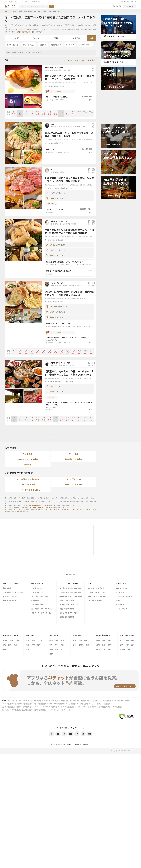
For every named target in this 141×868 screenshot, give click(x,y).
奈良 (74, 645)
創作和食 (63, 224)
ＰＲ (89, 584)
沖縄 (129, 649)
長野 (62, 640)
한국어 (86, 744)
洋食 (67, 365)
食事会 (52, 255)
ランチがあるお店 (74, 479)
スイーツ (91, 509)
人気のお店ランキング (49, 507)
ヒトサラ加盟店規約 (40, 704)
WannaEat (120, 601)
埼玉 (28, 645)
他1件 (91, 152)
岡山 (98, 649)
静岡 (57, 645)
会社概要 (83, 701)
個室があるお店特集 (74, 459)
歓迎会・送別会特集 (67, 601)
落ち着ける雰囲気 (32, 52)
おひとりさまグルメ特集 (28, 459)
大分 (127, 645)
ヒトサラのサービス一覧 (128, 2)
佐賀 (127, 640)
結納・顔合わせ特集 (67, 609)
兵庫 (80, 640)
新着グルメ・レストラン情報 (33, 507)
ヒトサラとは (23, 701)
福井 (51, 654)
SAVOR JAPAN (121, 588)
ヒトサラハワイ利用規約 (66, 707)
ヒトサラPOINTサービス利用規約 (86, 707)
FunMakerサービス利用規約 (12, 710)
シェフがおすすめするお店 (28, 479)
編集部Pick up (37, 584)
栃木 (39, 645)
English (62, 744)
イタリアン (75, 509)
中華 (65, 509)
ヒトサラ (7, 11)
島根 (109, 645)
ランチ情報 (21, 507)
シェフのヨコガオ (10, 601)
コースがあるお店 (28, 484)
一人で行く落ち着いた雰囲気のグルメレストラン (26, 11)
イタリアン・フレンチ (47, 509)
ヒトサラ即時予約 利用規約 (121, 701)
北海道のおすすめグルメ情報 (25, 32)
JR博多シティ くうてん (96, 592)
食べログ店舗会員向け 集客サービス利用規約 (17, 707)
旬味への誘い (36, 601)
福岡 (121, 640)
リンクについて (74, 701)
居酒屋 (56, 70)
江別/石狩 (47, 505)
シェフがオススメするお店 (13, 592)
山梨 (57, 640)
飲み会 (52, 198)
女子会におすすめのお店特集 (70, 588)
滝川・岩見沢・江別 (54, 11)
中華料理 (14, 511)
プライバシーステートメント (63, 710)
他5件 (91, 212)
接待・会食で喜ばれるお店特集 (71, 597)
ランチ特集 (28, 454)
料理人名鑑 (7, 588)
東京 (28, 640)
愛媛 (109, 640)
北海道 (44, 11)
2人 (51, 312)
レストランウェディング (125, 597)
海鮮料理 (85, 127)
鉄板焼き (23, 511)
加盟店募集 (65, 701)
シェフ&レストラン (11, 584)
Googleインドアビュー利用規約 (99, 704)
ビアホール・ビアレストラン (74, 127)
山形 (15, 645)
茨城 (33, 645)
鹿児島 (122, 649)
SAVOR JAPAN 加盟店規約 (56, 704)
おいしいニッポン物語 (39, 597)
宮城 (4, 645)
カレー (79, 286)
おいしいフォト (121, 592)
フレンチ (81, 509)
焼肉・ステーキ (59, 509)
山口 (109, 649)
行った (93, 171)
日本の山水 (120, 605)
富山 (57, 649)
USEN (4, 701)
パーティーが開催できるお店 (28, 490)
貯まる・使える (53, 91)
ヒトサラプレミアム (10, 597)
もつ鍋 (72, 365)
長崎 (133, 640)
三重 (51, 649)
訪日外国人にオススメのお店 (42, 609)
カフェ (86, 509)
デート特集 (74, 454)
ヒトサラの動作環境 (34, 701)
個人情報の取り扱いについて (43, 710)
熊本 (121, 645)
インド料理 (64, 286)
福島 (4, 649)
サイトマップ (46, 701)
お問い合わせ (56, 701)
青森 (11, 640)
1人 (51, 193)
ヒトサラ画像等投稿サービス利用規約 (110, 707)
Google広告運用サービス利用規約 (77, 704)
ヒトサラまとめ (37, 605)
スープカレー (69, 172)
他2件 (91, 100)
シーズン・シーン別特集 (69, 584)
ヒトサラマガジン (38, 592)
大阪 (74, 640)
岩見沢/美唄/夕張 (55, 127)
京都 (86, 640)
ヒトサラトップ (12, 701)
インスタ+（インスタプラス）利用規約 (45, 707)
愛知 (62, 645)
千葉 (41, 640)
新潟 (51, 640)
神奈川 (34, 640)
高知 (98, 645)
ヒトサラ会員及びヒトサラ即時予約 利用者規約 (17, 704)
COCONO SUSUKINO (95, 601)
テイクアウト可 (69, 91)
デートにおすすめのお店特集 (70, 592)
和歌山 (81, 645)
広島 (104, 649)
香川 (104, 640)
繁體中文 (78, 744)
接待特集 (28, 465)
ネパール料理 (72, 286)
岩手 (17, 640)
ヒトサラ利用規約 (105, 701)
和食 (69, 70)
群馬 (28, 649)
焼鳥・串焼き (63, 70)
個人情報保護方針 (27, 710)
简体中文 (70, 744)
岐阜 (51, 645)
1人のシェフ (54, 245)
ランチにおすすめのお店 (69, 605)
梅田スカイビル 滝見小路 (97, 597)
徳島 (98, 640)
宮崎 (133, 645)
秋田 (10, 645)
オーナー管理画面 (93, 701)
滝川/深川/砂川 (49, 70)
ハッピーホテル (121, 609)
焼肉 (18, 511)
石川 (62, 649)
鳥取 (104, 645)
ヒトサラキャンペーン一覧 (41, 613)
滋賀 (87, 645)
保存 (93, 69)
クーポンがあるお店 (74, 484)
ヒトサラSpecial (38, 588)
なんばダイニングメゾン (97, 588)
